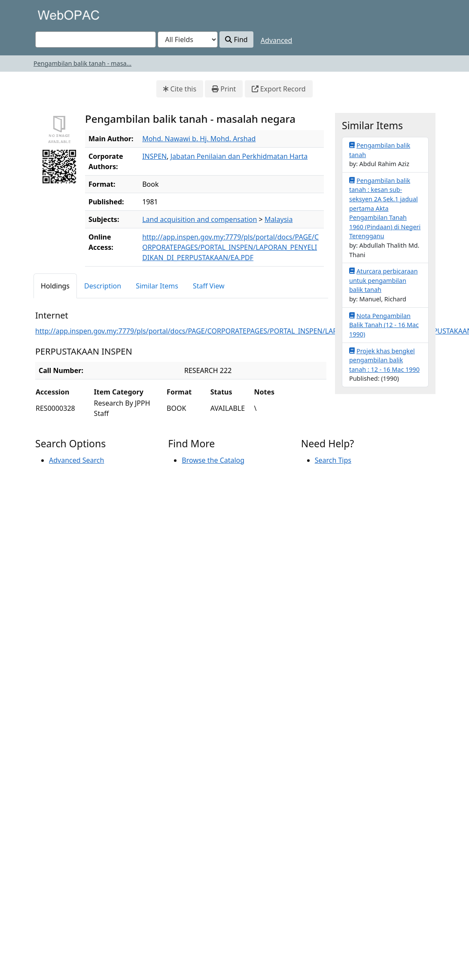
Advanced (277, 40)
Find (236, 39)
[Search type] (188, 39)
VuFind (50, 15)
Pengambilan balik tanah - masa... (82, 63)
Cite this (180, 89)
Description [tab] (103, 286)
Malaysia (279, 219)
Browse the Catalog (213, 460)
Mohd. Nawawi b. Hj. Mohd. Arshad (199, 139)
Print (224, 89)
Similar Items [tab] (157, 286)
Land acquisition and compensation (199, 219)
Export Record (279, 89)
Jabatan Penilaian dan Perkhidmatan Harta (239, 156)
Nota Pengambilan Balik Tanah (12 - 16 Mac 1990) (384, 325)
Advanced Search (76, 460)
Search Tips (333, 460)
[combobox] (96, 39)
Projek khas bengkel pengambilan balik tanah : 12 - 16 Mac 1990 (384, 360)
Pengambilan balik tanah (380, 150)
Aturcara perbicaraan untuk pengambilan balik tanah (384, 280)
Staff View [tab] (209, 286)
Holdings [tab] (55, 286)
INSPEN (154, 156)
